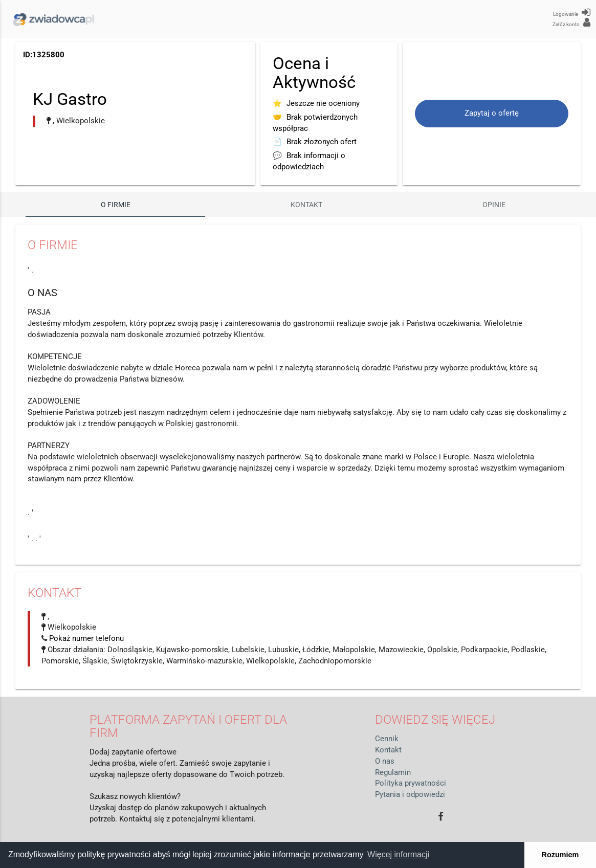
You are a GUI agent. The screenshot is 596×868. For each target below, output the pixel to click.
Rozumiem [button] (560, 855)
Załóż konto (571, 23)
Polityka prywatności (411, 783)
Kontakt (306, 205)
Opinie (494, 205)
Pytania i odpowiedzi (410, 795)
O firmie (116, 205)
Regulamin (393, 773)
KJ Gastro (70, 99)
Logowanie (572, 12)
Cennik (387, 739)
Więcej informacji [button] (398, 854)
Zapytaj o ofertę (492, 113)
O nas (385, 761)
